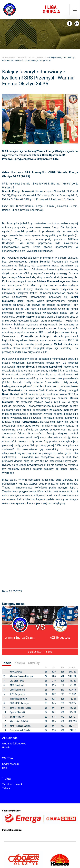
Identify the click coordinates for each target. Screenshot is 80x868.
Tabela (6, 788)
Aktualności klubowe (38, 58)
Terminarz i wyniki (13, 784)
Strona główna (9, 58)
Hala (5, 768)
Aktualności (22, 58)
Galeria (6, 747)
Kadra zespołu (10, 764)
